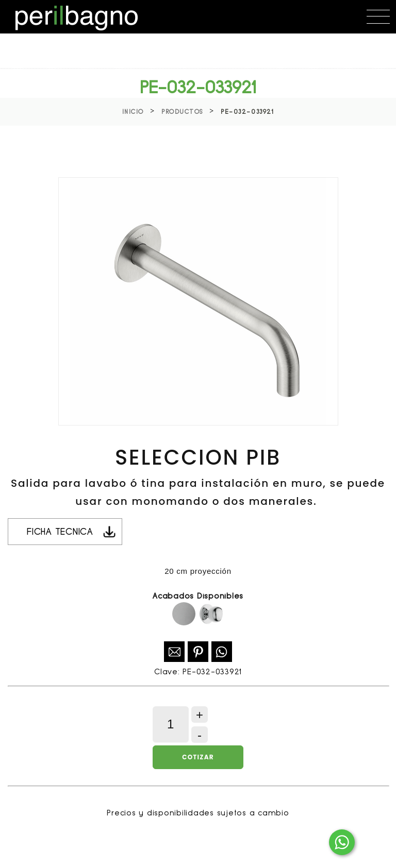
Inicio (133, 112)
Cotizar (198, 757)
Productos (182, 112)
